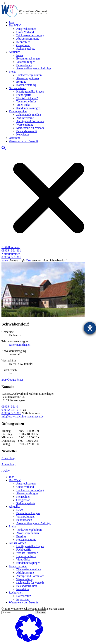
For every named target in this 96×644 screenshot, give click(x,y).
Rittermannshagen (20, 345)
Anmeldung (8, 458)
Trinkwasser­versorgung (30, 35)
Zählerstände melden (29, 115)
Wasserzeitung (25, 125)
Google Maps (12, 380)
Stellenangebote (26, 49)
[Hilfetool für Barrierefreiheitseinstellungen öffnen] (90, 328)
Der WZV (15, 25)
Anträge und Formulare (30, 121)
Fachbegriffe (24, 95)
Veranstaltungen (26, 62)
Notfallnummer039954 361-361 (11, 249)
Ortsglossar (23, 45)
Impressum (23, 599)
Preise (12, 72)
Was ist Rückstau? (27, 98)
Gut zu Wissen (17, 88)
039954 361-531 (11, 410)
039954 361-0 (10, 407)
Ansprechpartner (26, 29)
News (20, 55)
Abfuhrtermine (25, 118)
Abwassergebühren (28, 78)
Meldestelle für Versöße (30, 128)
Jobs (11, 22)
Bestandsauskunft (27, 131)
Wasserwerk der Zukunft (23, 141)
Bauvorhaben (24, 65)
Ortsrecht (14, 138)
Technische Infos (26, 101)
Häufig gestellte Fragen (30, 92)
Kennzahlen (23, 42)
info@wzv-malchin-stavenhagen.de (23, 416)
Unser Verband (25, 32)
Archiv (6, 471)
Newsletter (23, 134)
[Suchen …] (18, 612)
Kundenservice (18, 111)
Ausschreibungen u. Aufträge (34, 68)
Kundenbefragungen (28, 108)
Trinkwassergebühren (29, 75)
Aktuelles (14, 52)
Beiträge (21, 82)
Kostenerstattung (26, 85)
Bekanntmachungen (28, 58)
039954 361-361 (11, 413)
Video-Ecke (23, 105)
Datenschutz (24, 596)
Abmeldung (8, 464)
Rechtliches (16, 593)
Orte (29, 260)
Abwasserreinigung (28, 39)
